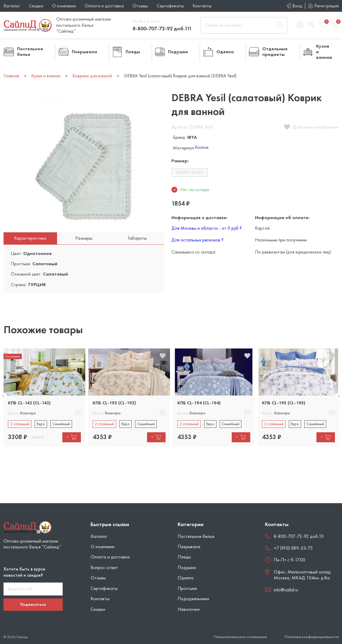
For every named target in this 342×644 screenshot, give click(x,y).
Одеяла (186, 578)
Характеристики (30, 238)
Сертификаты (170, 6)
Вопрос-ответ (104, 567)
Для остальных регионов (197, 240)
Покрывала (189, 547)
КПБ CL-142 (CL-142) (29, 403)
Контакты (202, 6)
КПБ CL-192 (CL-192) (114, 403)
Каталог (12, 6)
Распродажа (13, 356)
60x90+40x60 (190, 172)
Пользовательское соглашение (241, 637)
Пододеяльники (193, 599)
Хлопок (202, 148)
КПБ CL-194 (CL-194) (199, 403)
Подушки (187, 567)
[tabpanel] (44, 398)
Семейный (61, 424)
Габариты (137, 238)
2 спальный (20, 424)
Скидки (36, 6)
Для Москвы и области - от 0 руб (207, 228)
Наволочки (189, 609)
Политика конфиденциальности (312, 637)
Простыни (187, 588)
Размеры (84, 238)
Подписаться (33, 604)
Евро (41, 424)
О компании (64, 6)
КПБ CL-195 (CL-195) (284, 403)
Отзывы (140, 6)
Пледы (184, 557)
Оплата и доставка (104, 6)
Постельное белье (196, 536)
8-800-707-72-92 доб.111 (162, 28)
